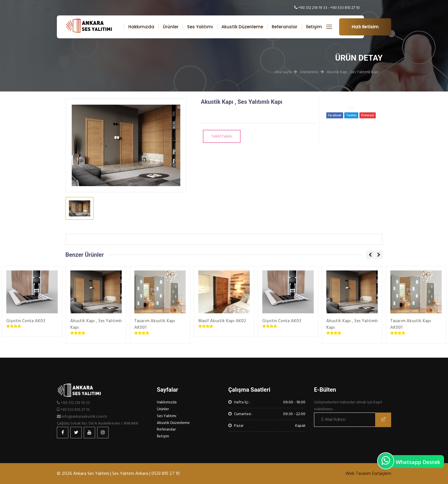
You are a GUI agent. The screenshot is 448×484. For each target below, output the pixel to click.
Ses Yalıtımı (200, 27)
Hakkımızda (141, 27)
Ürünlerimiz (309, 72)
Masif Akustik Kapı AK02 (222, 321)
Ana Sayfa (283, 72)
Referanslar (285, 27)
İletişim (314, 27)
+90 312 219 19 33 (313, 8)
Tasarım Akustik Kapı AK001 (155, 324)
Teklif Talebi (222, 136)
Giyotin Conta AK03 (26, 321)
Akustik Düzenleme (242, 27)
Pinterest (368, 115)
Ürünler (171, 27)
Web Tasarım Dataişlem (368, 473)
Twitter (351, 115)
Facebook (335, 115)
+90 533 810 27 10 (345, 8)
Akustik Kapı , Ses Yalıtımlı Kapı (353, 72)
